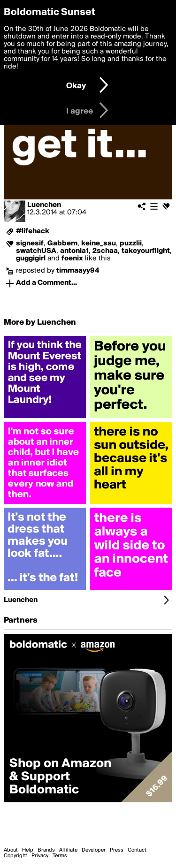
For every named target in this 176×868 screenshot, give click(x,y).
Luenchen (44, 205)
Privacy (40, 856)
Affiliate (68, 850)
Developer (94, 850)
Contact (137, 850)
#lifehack (33, 231)
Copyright (15, 856)
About (11, 850)
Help (28, 850)
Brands (46, 850)
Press (117, 850)
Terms (60, 856)
